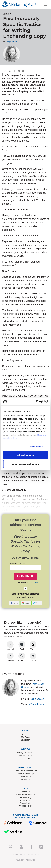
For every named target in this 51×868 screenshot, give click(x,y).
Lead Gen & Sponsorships (26, 771)
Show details (36, 447)
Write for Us (26, 776)
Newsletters (26, 740)
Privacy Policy (26, 803)
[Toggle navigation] (45, 4)
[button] (15, 603)
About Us (26, 734)
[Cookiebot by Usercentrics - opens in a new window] (36, 402)
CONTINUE (26, 576)
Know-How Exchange (26, 795)
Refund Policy (25, 797)
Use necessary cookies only (25, 464)
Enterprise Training (26, 755)
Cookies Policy (26, 806)
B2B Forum (26, 758)
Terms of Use (25, 800)
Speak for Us (26, 779)
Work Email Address (17, 564)
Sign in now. (33, 582)
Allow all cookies (26, 455)
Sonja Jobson (12, 42)
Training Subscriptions (26, 753)
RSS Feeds (26, 737)
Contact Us (26, 792)
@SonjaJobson (36, 704)
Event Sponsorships (26, 774)
